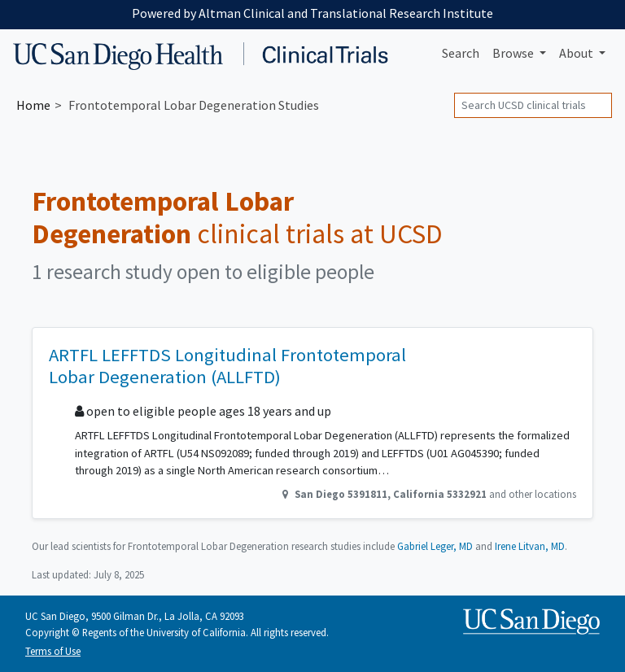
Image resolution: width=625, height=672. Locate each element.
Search (461, 53)
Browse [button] (514, 53)
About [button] (577, 53)
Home (33, 105)
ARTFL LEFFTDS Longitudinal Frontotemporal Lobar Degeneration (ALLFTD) (227, 366)
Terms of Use (53, 651)
